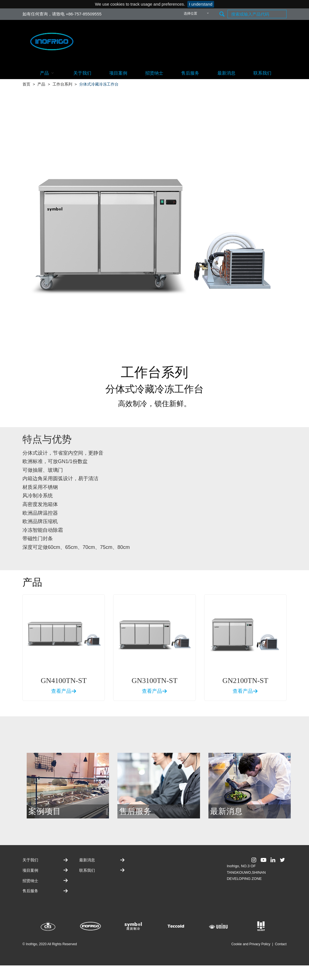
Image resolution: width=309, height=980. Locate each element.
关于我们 (82, 73)
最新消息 (226, 73)
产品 (47, 73)
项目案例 (118, 73)
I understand (201, 4)
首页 (26, 84)
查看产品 (64, 691)
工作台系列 (62, 84)
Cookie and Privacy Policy (251, 944)
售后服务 (190, 73)
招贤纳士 (154, 73)
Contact (281, 944)
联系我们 (262, 73)
